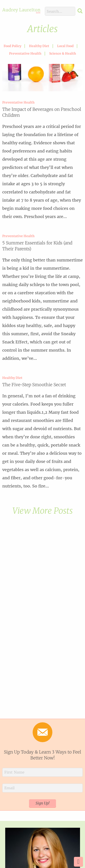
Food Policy (12, 46)
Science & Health (63, 53)
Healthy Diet (39, 46)
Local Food (65, 46)
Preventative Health (25, 53)
